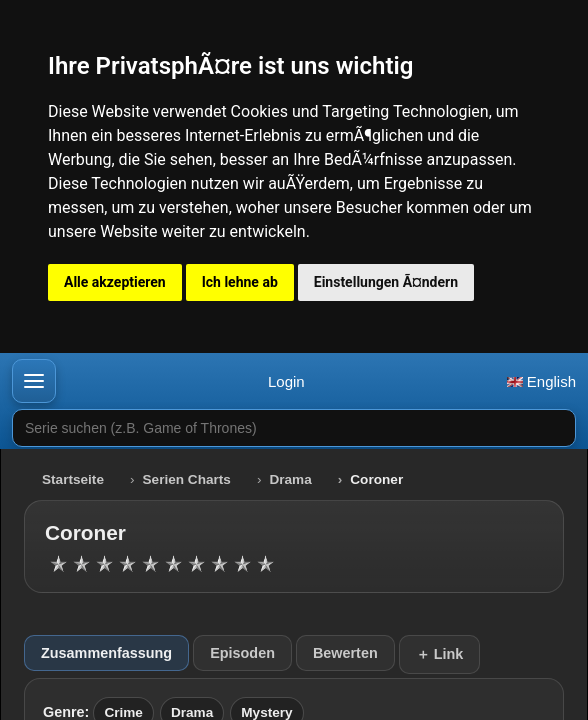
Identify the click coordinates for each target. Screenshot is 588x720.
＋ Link (440, 654)
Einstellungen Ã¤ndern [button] (386, 282)
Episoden (242, 653)
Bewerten (345, 653)
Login (286, 381)
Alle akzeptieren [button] (115, 282)
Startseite (73, 479)
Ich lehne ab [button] (240, 282)
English (541, 381)
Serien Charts (187, 479)
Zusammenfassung (106, 653)
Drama (290, 479)
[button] (34, 381)
